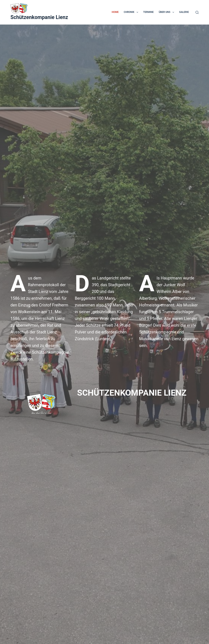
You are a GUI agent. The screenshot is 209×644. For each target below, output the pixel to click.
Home (115, 12)
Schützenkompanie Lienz (39, 17)
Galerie (184, 12)
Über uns (167, 12)
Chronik (132, 12)
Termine (148, 12)
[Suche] (197, 12)
